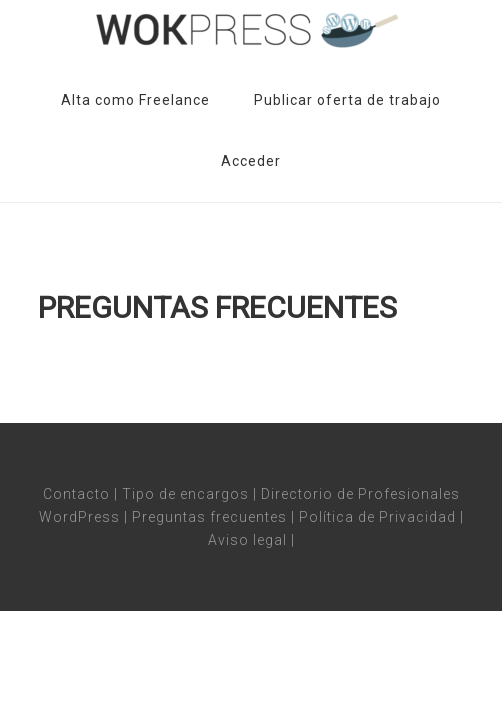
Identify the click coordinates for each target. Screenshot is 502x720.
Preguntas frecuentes (209, 517)
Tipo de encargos (185, 494)
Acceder (251, 161)
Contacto (76, 494)
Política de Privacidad (377, 517)
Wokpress (251, 30)
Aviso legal (247, 540)
